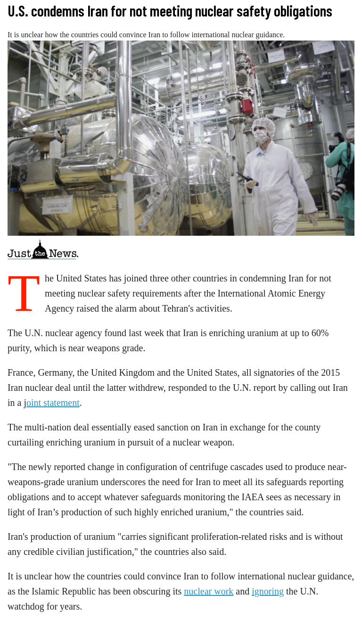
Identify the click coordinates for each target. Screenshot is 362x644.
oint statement (53, 403)
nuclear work (209, 591)
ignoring (268, 591)
